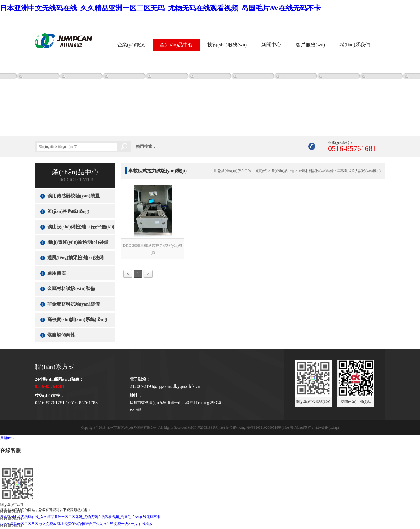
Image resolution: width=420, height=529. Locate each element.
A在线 (109, 524)
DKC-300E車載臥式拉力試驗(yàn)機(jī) (153, 249)
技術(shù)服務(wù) (227, 45)
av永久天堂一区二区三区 (19, 524)
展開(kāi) (7, 438)
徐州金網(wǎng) (327, 428)
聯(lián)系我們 (355, 45)
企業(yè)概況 (131, 45)
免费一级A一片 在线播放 (133, 524)
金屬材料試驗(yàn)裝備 (316, 171)
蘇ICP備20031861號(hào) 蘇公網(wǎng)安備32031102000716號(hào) (238, 428)
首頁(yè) (261, 171)
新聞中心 (271, 45)
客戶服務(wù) (310, 45)
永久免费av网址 (51, 524)
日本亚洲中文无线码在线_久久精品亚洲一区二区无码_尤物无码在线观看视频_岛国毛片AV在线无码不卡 (160, 8)
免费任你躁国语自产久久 (84, 524)
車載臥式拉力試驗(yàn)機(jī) (359, 171)
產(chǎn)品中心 (176, 45)
